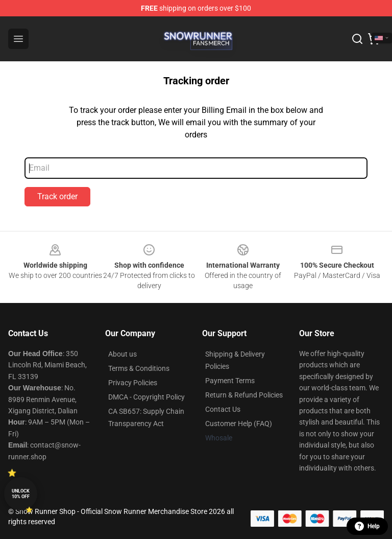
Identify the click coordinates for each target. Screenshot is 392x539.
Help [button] (367, 526)
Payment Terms (230, 381)
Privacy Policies (133, 383)
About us (122, 354)
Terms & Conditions (139, 368)
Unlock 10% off (21, 494)
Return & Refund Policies (244, 395)
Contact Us (223, 409)
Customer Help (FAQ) (239, 424)
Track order (57, 196)
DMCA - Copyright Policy (146, 397)
